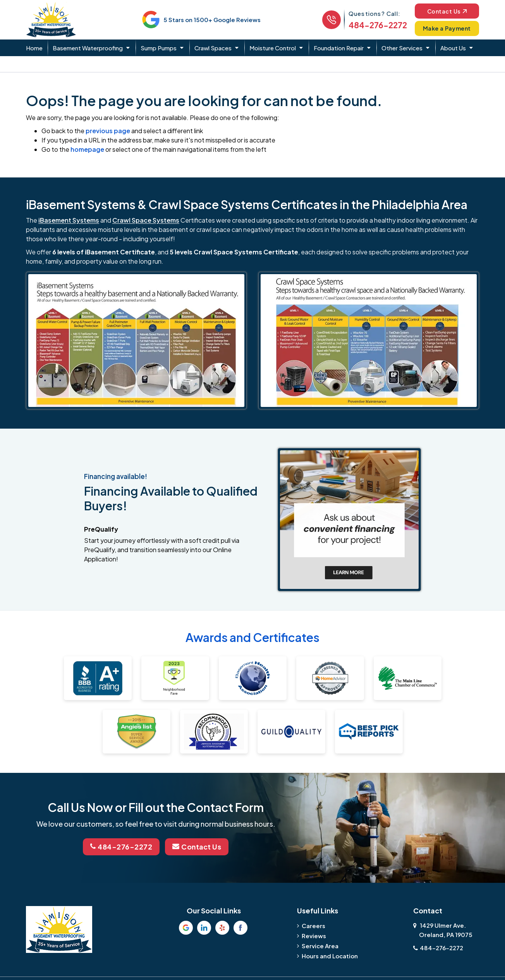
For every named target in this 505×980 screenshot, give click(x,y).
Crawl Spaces (213, 48)
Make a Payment (446, 28)
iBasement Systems (69, 220)
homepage (87, 149)
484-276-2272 (376, 25)
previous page (108, 131)
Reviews (314, 935)
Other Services (402, 48)
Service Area (320, 945)
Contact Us (446, 11)
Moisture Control (273, 48)
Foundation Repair (339, 48)
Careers (313, 925)
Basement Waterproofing (88, 48)
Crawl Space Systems (146, 220)
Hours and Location (330, 955)
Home (34, 48)
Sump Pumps (159, 48)
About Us (453, 48)
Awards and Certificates (252, 637)
